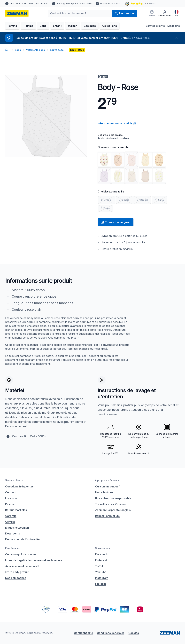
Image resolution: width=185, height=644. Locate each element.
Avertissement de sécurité (22, 566)
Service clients (155, 26)
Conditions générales (111, 633)
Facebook (101, 554)
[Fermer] (177, 38)
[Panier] (152, 13)
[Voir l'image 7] (118, 176)
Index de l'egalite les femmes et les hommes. (34, 560)
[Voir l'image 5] (159, 159)
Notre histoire (104, 492)
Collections (110, 26)
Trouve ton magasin (116, 222)
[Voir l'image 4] (145, 159)
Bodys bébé (57, 50)
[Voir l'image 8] (132, 176)
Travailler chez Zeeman (110, 504)
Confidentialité (83, 633)
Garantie (11, 516)
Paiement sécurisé (110, 4)
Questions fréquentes (19, 486)
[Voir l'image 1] (104, 159)
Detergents (13, 533)
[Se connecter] (165, 13)
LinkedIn (100, 584)
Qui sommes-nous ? (108, 486)
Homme (28, 26)
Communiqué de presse (20, 554)
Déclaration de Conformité (22, 539)
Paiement (11, 504)
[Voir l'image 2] (118, 159)
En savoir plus (141, 38)
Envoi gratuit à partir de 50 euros (74, 4)
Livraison (11, 498)
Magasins (174, 26)
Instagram (102, 578)
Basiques (90, 26)
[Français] (177, 13)
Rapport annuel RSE (108, 516)
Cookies (134, 633)
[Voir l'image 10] (159, 176)
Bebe (43, 26)
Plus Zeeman (13, 548)
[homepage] (17, 13)
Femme (12, 26)
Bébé (18, 50)
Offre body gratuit (17, 572)
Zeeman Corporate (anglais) (113, 510)
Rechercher (124, 13)
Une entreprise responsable (113, 498)
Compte (10, 522)
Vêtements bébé (35, 50)
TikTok (99, 566)
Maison (73, 26)
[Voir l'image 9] (145, 176)
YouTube (101, 572)
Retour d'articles (16, 510)
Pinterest (101, 560)
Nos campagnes (16, 578)
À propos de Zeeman (107, 480)
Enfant (57, 26)
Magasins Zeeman (17, 528)
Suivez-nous (102, 548)
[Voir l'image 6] (104, 176)
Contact (10, 492)
